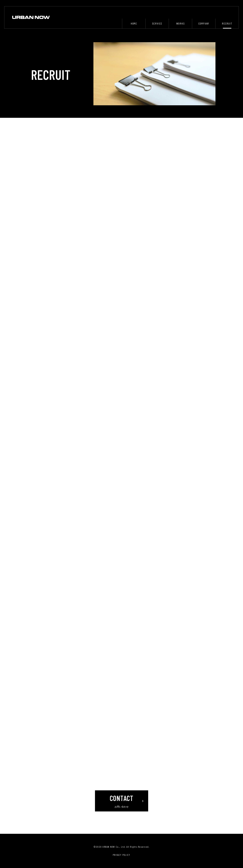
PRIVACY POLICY (122, 855)
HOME (134, 23)
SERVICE (157, 23)
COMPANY (204, 23)
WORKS (180, 23)
